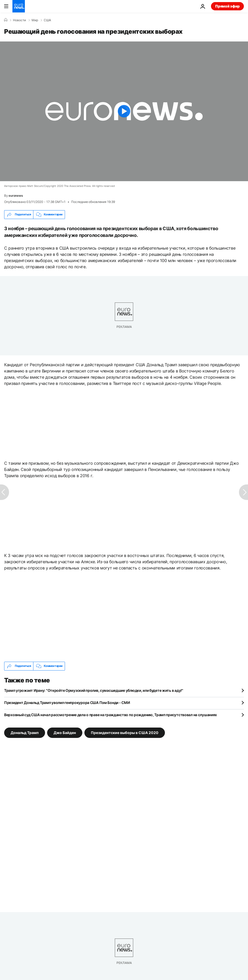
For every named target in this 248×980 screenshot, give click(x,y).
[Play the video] (124, 111)
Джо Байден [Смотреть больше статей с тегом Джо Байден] (65, 732)
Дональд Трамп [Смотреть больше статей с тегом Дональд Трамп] (25, 732)
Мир (35, 20)
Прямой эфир (227, 6)
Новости (19, 20)
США (47, 20)
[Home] (6, 20)
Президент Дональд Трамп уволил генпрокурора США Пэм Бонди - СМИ (67, 703)
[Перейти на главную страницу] (19, 6)
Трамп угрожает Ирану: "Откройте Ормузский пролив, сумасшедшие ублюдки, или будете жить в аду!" (94, 690)
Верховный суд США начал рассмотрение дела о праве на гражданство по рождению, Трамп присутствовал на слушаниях (111, 715)
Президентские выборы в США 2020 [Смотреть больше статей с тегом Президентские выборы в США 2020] (125, 732)
